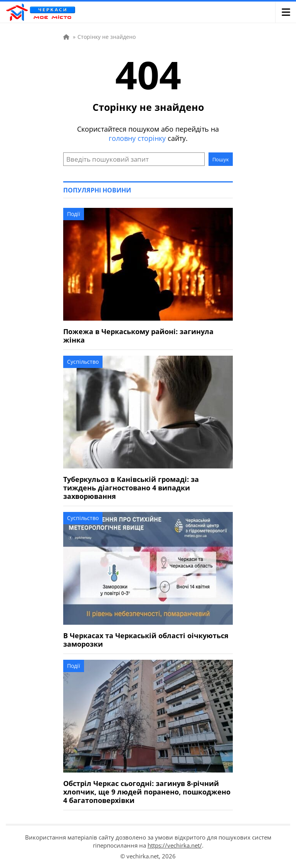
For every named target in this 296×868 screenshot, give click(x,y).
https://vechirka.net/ (175, 845)
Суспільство (83, 362)
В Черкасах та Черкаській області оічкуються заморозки (146, 640)
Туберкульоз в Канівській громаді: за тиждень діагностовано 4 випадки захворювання (131, 488)
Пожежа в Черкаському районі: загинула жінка (138, 336)
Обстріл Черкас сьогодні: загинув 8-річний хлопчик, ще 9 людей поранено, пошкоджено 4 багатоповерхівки (147, 792)
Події (74, 214)
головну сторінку (137, 138)
